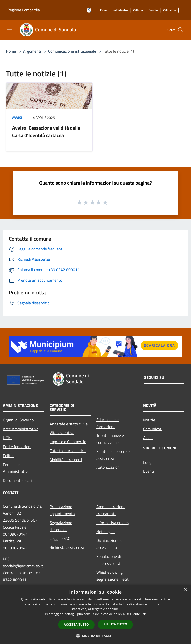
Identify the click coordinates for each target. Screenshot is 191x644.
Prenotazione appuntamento (62, 510)
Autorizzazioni (109, 467)
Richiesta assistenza (67, 547)
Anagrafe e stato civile (69, 424)
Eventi (149, 471)
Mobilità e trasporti (66, 460)
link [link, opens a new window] (143, 614)
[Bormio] (153, 10)
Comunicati (153, 429)
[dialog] (95, 614)
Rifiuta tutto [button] (116, 624)
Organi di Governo (18, 420)
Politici (9, 456)
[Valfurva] (138, 10)
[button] (95, 636)
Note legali (106, 532)
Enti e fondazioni (17, 447)
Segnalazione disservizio (61, 526)
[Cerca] (181, 30)
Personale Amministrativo (16, 468)
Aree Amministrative (21, 429)
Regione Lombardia (24, 10)
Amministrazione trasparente (111, 510)
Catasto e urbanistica (68, 451)
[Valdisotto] (169, 10)
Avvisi (17, 118)
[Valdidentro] (120, 10)
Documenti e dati (17, 480)
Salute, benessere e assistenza (113, 455)
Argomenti (32, 51)
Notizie (149, 420)
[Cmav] (104, 10)
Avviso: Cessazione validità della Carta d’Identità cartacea (46, 131)
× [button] (185, 590)
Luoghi (149, 462)
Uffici (7, 438)
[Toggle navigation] (10, 29)
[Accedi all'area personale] (89, 10)
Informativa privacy (113, 523)
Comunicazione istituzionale (72, 51)
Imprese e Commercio (68, 442)
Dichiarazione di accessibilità (110, 544)
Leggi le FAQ (60, 538)
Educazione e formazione (108, 423)
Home (11, 51)
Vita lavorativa (62, 433)
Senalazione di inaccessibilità (109, 560)
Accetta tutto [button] (76, 625)
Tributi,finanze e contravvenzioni (110, 439)
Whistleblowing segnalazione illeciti (113, 576)
